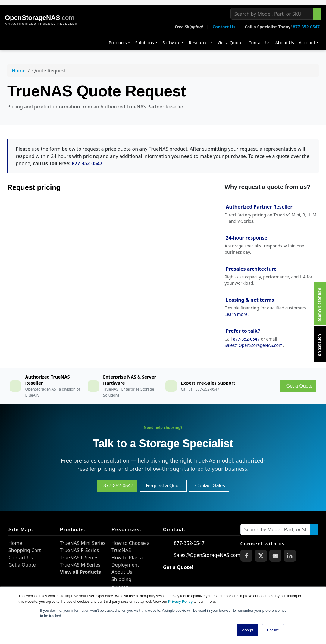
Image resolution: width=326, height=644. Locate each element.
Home (19, 71)
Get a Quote (22, 565)
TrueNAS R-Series (79, 550)
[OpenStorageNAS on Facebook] (246, 556)
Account (307, 43)
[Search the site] (317, 14)
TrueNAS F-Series (79, 558)
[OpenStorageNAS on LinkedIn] (290, 556)
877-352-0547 (306, 27)
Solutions (144, 43)
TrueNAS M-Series (80, 565)
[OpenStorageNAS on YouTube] (275, 556)
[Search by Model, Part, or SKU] (272, 14)
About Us (285, 43)
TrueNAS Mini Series (83, 543)
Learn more (236, 314)
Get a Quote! (231, 43)
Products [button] (118, 43)
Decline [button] (273, 630)
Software (171, 43)
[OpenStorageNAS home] (41, 20)
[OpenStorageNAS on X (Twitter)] (261, 556)
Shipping (121, 579)
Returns (120, 586)
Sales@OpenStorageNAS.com (254, 345)
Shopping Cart (25, 550)
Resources (199, 43)
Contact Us (224, 27)
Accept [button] (248, 630)
